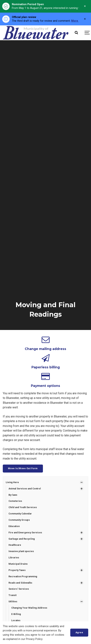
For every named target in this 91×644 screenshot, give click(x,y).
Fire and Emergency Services (25, 532)
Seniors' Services (19, 589)
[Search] (76, 33)
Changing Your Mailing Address (29, 608)
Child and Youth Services (23, 507)
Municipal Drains (18, 564)
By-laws (13, 495)
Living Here (12, 482)
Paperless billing (46, 367)
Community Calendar (20, 514)
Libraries (14, 558)
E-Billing (16, 614)
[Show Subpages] (82, 482)
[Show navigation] (87, 33)
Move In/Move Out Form (23, 468)
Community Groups (19, 520)
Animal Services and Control (25, 489)
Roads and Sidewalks (20, 583)
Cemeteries (15, 501)
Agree (79, 632)
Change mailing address (45, 349)
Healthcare (15, 545)
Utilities (13, 601)
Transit (12, 595)
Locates (16, 620)
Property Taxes (17, 570)
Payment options (45, 386)
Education (14, 526)
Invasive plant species (21, 551)
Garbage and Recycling (22, 539)
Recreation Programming (23, 576)
